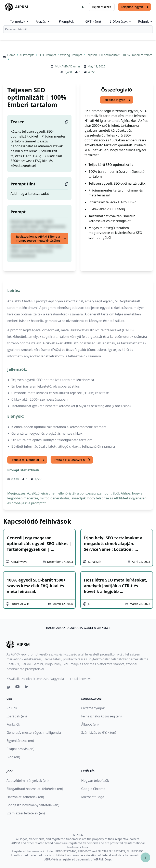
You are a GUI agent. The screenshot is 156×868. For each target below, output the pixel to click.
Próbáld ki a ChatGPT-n (72, 460)
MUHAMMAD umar (68, 66)
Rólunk (145, 21)
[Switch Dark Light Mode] (83, 7)
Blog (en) (13, 757)
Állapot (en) (90, 724)
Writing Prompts (71, 55)
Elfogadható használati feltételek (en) (35, 789)
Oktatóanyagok (93, 708)
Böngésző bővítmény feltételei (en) (33, 805)
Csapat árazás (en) (20, 749)
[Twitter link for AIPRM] (9, 687)
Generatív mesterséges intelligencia (34, 733)
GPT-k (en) (93, 21)
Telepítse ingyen (135, 7)
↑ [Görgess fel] (145, 857)
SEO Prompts (48, 55)
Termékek (20, 21)
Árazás (43, 21)
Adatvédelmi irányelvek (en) (28, 781)
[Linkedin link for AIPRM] (28, 688)
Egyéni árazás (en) (20, 741)
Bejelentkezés (102, 7)
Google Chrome (93, 789)
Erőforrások (121, 21)
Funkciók (13, 724)
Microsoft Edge (93, 797)
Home (12, 55)
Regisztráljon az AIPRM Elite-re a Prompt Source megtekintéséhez (41, 238)
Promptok (66, 21)
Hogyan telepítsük (95, 781)
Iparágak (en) (17, 716)
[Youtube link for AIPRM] (18, 688)
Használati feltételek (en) (25, 797)
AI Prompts (27, 55)
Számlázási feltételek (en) (26, 813)
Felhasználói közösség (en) (101, 716)
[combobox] (78, 29)
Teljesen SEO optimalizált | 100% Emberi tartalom (119, 55)
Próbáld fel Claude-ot (28, 460)
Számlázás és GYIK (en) (99, 733)
